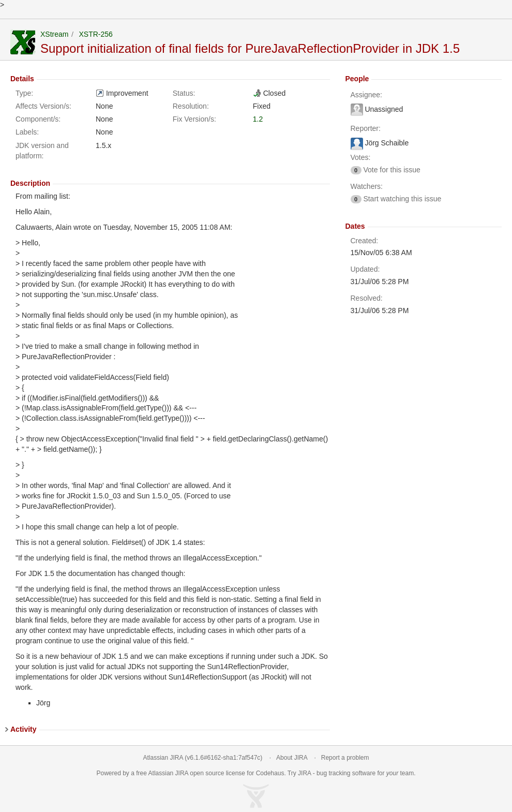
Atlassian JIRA (163, 758)
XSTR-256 (95, 34)
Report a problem (345, 758)
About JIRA (292, 758)
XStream (54, 34)
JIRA (182, 773)
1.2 (258, 119)
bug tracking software (346, 773)
